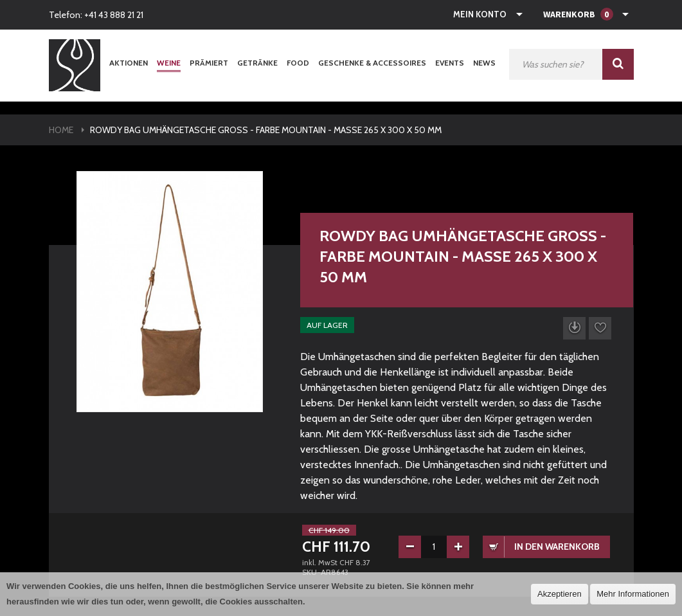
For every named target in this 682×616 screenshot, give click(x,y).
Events (450, 63)
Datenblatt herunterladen (574, 328)
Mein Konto (480, 14)
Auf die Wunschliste (600, 328)
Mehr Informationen (633, 594)
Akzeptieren (560, 594)
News (484, 63)
